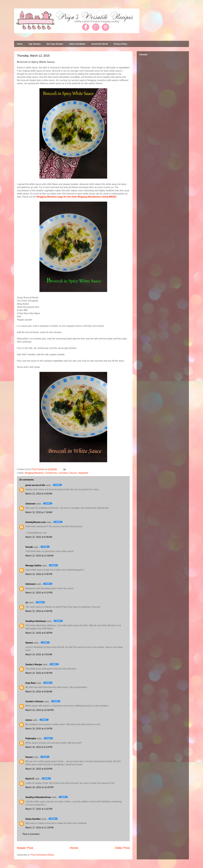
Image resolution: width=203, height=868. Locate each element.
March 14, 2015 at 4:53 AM (39, 654)
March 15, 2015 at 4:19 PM (39, 729)
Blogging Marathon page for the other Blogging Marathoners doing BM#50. (77, 197)
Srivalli (29, 547)
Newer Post (25, 848)
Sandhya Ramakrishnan (38, 797)
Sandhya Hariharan (36, 621)
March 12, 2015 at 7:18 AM (39, 512)
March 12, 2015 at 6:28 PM (39, 633)
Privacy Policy (120, 44)
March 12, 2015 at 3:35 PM (39, 574)
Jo (27, 603)
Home (20, 44)
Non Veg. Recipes (55, 44)
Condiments (51, 473)
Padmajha (31, 738)
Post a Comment (31, 834)
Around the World (100, 44)
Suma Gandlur (33, 819)
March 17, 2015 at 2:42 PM (39, 809)
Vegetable (83, 473)
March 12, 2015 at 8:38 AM (39, 537)
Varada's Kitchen (34, 701)
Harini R (30, 779)
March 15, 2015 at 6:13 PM (39, 747)
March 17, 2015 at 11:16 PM (39, 828)
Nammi (29, 643)
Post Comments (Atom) (42, 855)
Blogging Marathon (34, 473)
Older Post (122, 848)
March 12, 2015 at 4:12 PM (39, 593)
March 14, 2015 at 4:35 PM (39, 673)
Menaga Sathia (33, 566)
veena (29, 720)
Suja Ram (31, 683)
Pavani (29, 757)
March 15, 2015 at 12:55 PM (39, 710)
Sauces (73, 473)
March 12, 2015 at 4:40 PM (39, 611)
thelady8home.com (36, 522)
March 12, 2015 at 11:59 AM (39, 556)
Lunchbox (63, 473)
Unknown (30, 504)
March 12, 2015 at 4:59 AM (39, 494)
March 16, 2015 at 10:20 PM (39, 787)
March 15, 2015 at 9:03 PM (39, 769)
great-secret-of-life (35, 485)
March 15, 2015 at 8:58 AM (39, 692)
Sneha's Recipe (34, 664)
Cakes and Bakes (77, 44)
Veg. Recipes (35, 44)
